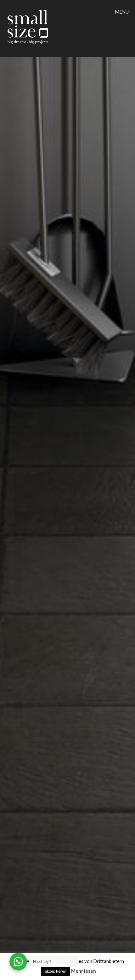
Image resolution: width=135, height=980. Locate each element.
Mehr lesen (84, 971)
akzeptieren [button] (56, 971)
